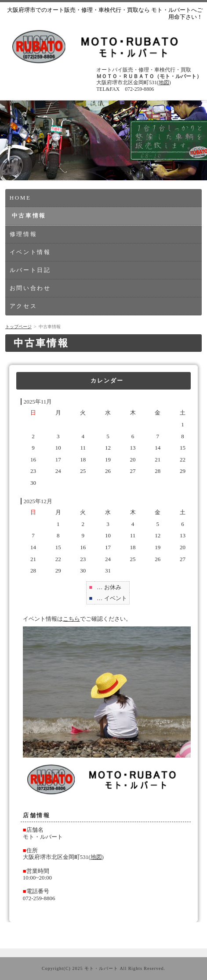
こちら (71, 619)
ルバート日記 (30, 270)
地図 (164, 83)
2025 (77, 968)
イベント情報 (30, 252)
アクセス (23, 306)
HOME (20, 198)
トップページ (18, 327)
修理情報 (23, 234)
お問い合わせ (30, 288)
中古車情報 (29, 216)
